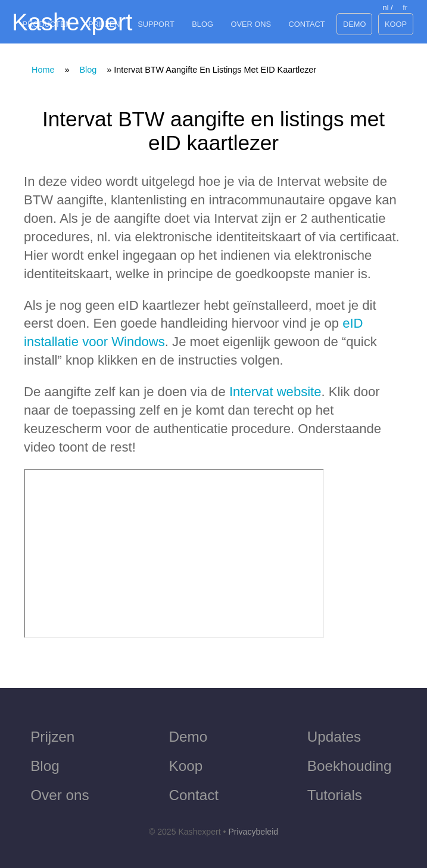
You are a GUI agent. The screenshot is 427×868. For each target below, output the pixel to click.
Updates (334, 737)
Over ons (251, 24)
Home (43, 70)
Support (156, 24)
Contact (307, 24)
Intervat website (275, 392)
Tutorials (335, 795)
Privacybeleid (253, 832)
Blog (202, 24)
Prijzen (104, 24)
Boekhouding (350, 766)
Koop (396, 24)
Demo (354, 24)
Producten (47, 24)
